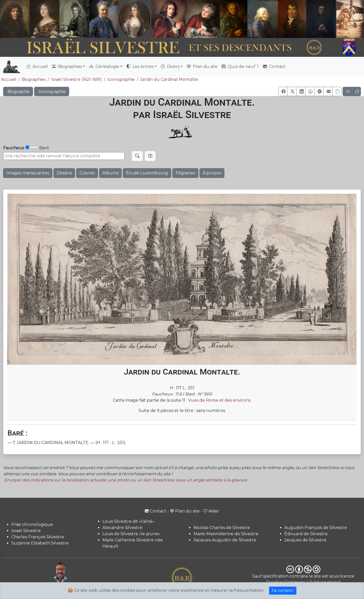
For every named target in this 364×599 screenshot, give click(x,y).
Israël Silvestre (26, 531)
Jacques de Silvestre (305, 540)
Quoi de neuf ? (240, 67)
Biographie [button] (18, 92)
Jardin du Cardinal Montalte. (169, 79)
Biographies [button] (67, 67)
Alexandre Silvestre (122, 528)
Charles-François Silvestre (38, 537)
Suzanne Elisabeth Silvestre (40, 543)
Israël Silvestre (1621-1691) (76, 79)
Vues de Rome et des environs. (220, 400)
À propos (212, 173)
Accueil (37, 67)
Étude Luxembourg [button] (147, 173)
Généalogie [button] (104, 67)
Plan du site (202, 67)
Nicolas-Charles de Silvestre (222, 528)
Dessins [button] (64, 173)
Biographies (34, 79)
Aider (211, 511)
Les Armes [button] (140, 67)
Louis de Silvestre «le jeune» (131, 534)
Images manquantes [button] (28, 173)
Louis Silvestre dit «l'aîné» (128, 521)
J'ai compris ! (283, 590)
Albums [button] (110, 173)
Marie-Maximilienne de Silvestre (226, 534)
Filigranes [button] (185, 173)
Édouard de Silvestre (306, 534)
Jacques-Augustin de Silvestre (225, 540)
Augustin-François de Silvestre (316, 528)
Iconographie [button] (52, 92)
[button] (283, 91)
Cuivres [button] (87, 173)
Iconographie (121, 79)
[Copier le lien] (337, 91)
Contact (274, 67)
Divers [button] (170, 67)
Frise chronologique (32, 524)
